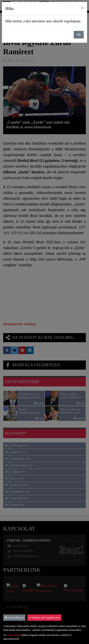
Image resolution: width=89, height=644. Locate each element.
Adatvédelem (13, 635)
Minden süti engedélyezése (44, 618)
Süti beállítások (14, 618)
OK (79, 35)
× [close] (82, 8)
